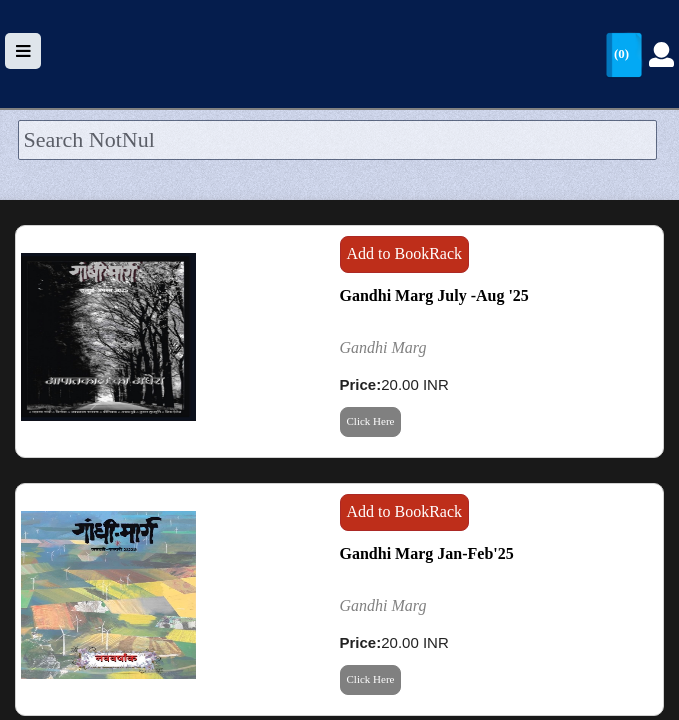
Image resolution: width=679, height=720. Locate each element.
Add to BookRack (405, 253)
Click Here (371, 421)
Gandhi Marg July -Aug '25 (434, 295)
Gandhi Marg (383, 347)
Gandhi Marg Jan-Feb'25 (427, 553)
